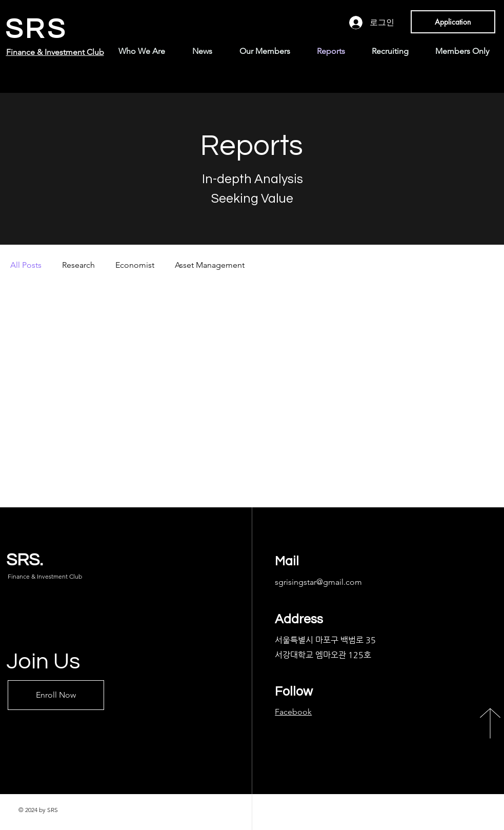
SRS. (25, 560)
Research (78, 265)
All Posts (26, 265)
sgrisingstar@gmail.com (318, 582)
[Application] (453, 22)
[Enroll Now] (56, 695)
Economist (135, 265)
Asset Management (210, 265)
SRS (36, 29)
